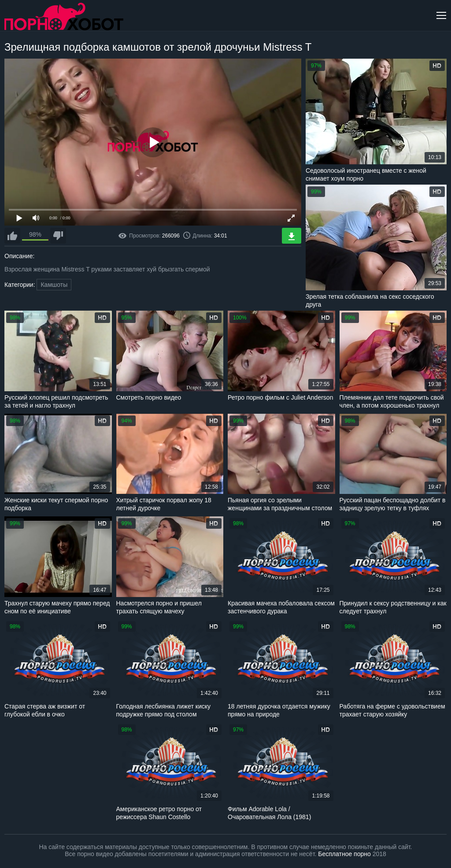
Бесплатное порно (344, 854)
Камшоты (54, 285)
